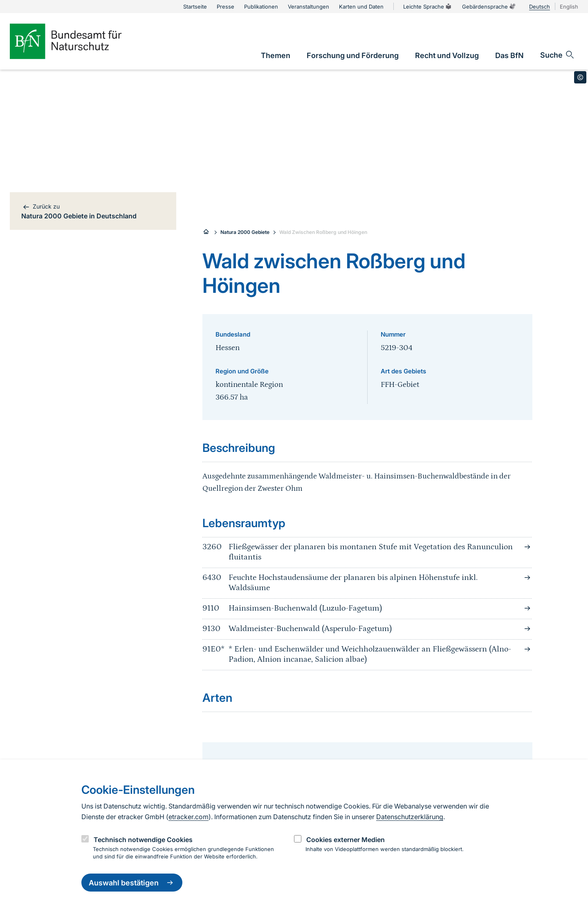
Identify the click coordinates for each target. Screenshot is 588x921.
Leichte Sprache (428, 7)
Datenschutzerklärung (410, 817)
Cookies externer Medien (346, 840)
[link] (276, 55)
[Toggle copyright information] (580, 77)
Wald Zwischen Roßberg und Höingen (323, 232)
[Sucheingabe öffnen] (558, 55)
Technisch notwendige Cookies (143, 840)
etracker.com (189, 817)
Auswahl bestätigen (132, 883)
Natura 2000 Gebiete (245, 232)
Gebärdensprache (489, 7)
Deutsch (540, 7)
